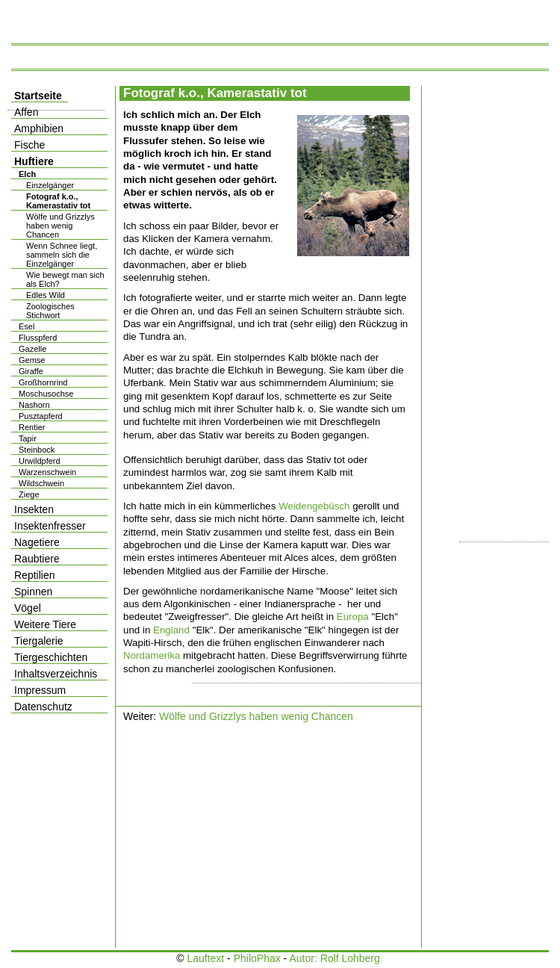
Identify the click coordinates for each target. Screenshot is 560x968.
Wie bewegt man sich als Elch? (65, 279)
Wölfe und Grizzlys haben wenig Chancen (256, 716)
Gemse (32, 360)
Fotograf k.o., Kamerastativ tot (58, 201)
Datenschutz (43, 707)
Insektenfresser (50, 526)
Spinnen (33, 592)
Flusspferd (38, 338)
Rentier (32, 427)
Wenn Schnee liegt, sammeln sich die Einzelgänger (62, 255)
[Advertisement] (246, 838)
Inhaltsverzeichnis (56, 674)
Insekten (34, 509)
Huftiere (34, 161)
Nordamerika (152, 655)
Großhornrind (43, 382)
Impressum (40, 690)
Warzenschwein (47, 472)
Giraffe (31, 371)
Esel (27, 326)
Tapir (28, 438)
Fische (29, 145)
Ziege (29, 494)
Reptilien (34, 575)
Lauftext (205, 958)
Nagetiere (37, 542)
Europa (353, 617)
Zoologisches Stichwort (50, 311)
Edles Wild (46, 295)
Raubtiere (37, 559)
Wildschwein (41, 483)
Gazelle (32, 349)
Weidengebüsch (314, 506)
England (171, 630)
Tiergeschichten (51, 657)
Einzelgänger (50, 185)
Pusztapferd (41, 416)
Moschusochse (46, 394)
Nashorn (34, 405)
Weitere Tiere (45, 624)
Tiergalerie (39, 641)
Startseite (38, 96)
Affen (26, 112)
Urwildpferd (40, 461)
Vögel (28, 608)
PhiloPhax (257, 958)
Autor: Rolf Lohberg (334, 958)
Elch (27, 174)
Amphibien (39, 128)
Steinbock (37, 450)
